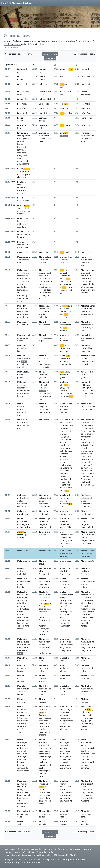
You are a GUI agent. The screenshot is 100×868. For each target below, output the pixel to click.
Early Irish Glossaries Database (17, 3)
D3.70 (56, 781)
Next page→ (50, 58)
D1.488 (7, 579)
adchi (41, 729)
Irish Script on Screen (32, 862)
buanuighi (22, 582)
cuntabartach (45, 514)
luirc (83, 84)
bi (86, 290)
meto (21, 584)
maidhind (68, 801)
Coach (24, 787)
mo (67, 420)
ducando (21, 364)
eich (83, 265)
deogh (20, 121)
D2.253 (35, 306)
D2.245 (35, 108)
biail (49, 99)
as (29, 136)
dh (89, 290)
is (20, 281)
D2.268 (35, 706)
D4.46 (77, 257)
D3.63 (56, 658)
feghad (84, 574)
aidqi (91, 724)
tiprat (46, 136)
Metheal (21, 579)
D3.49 (56, 382)
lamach (42, 629)
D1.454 (7, 92)
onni (62, 338)
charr (41, 623)
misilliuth (85, 571)
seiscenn (21, 595)
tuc (61, 543)
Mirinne (21, 519)
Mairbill (43, 686)
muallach (43, 612)
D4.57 (77, 495)
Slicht (24, 603)
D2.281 (35, 699)
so (40, 587)
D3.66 (56, 686)
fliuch (20, 174)
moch (25, 420)
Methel (42, 579)
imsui (27, 260)
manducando (65, 361)
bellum (26, 689)
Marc (20, 252)
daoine (63, 715)
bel (25, 707)
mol (19, 284)
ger (47, 715)
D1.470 (7, 257)
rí (94, 535)
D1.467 (7, 231)
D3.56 (56, 550)
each (26, 252)
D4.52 (77, 356)
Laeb (41, 109)
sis (18, 211)
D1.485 (7, 550)
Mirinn (63, 519)
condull (42, 631)
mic (61, 729)
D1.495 (7, 699)
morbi (84, 821)
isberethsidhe (45, 293)
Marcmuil (66, 257)
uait (19, 201)
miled (27, 771)
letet (83, 125)
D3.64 (56, 665)
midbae (63, 375)
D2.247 (35, 118)
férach (20, 617)
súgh (26, 642)
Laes (41, 113)
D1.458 (7, 113)
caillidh (88, 445)
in (28, 221)
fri (29, 281)
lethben (22, 385)
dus (68, 462)
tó (21, 817)
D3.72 (56, 821)
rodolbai (43, 759)
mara (25, 718)
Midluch (63, 665)
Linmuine (22, 133)
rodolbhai (21, 759)
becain (63, 462)
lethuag (42, 388)
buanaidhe (44, 582)
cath (21, 692)
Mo (19, 420)
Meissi (42, 740)
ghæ (41, 609)
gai (19, 72)
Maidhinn (64, 781)
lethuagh (21, 388)
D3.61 (56, 639)
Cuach (42, 790)
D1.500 (7, 821)
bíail (27, 99)
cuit (23, 311)
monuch (84, 330)
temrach (21, 276)
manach (85, 356)
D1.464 (7, 198)
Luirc (20, 84)
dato (62, 817)
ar (22, 185)
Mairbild (21, 686)
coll (69, 479)
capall (27, 561)
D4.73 (77, 706)
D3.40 (56, 252)
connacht (89, 428)
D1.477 (7, 372)
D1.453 (7, 84)
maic (19, 729)
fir (21, 234)
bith (19, 391)
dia (19, 190)
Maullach (43, 592)
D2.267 (35, 686)
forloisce (88, 409)
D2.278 (35, 561)
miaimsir (21, 702)
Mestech (64, 511)
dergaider (43, 524)
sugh (48, 642)
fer (70, 440)
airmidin (43, 681)
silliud (41, 571)
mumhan (88, 425)
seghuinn (85, 824)
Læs (19, 113)
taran (44, 396)
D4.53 (77, 372)
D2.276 (35, 532)
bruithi (67, 359)
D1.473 (7, 322)
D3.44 (56, 322)
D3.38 (56, 125)
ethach (84, 141)
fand (27, 626)
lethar (20, 237)
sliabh (42, 751)
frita (41, 721)
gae (19, 522)
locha (20, 95)
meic (45, 774)
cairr (19, 603)
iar (18, 234)
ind (27, 298)
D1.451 (7, 69)
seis (41, 595)
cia (71, 462)
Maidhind (22, 781)
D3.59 (56, 579)
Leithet (21, 125)
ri (67, 538)
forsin (83, 431)
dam (24, 425)
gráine (20, 377)
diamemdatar (45, 801)
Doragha (21, 144)
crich (83, 428)
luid (70, 423)
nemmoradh (44, 507)
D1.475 (7, 345)
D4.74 (77, 739)
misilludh (21, 571)
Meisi (62, 740)
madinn (42, 804)
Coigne (20, 712)
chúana (91, 485)
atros (62, 546)
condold (21, 626)
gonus (20, 715)
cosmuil (24, 281)
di (27, 287)
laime (84, 118)
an (18, 293)
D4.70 (77, 675)
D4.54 (77, 382)
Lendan (21, 182)
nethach (21, 141)
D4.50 (77, 335)
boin (70, 488)
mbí (28, 245)
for (18, 415)
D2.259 (35, 495)
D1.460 (7, 125)
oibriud (20, 348)
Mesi (62, 532)
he (61, 314)
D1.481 (7, 495)
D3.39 (56, 133)
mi (70, 568)
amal (26, 617)
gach (19, 609)
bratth (84, 795)
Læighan (21, 69)
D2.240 (35, 77)
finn (19, 524)
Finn (48, 522)
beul (68, 707)
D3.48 (56, 372)
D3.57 (56, 561)
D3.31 (56, 84)
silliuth (63, 571)
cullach (20, 612)
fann (48, 631)
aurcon (20, 745)
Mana (62, 356)
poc (50, 551)
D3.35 (56, 108)
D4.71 (77, 686)
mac (89, 457)
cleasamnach (45, 325)
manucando (86, 361)
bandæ (20, 80)
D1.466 (7, 218)
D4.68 (77, 658)
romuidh (85, 139)
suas (24, 211)
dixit (44, 522)
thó (43, 817)
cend (27, 201)
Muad (62, 676)
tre (25, 606)
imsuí (41, 262)
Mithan (84, 699)
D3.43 (56, 306)
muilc (21, 260)
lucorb (63, 92)
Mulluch (63, 592)
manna (20, 412)
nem (83, 507)
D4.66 (77, 639)
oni (28, 335)
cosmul (84, 281)
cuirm (25, 647)
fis (92, 465)
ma (71, 540)
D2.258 (35, 404)
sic (22, 247)
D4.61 (77, 550)
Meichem (22, 495)
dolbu (83, 759)
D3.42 (56, 270)
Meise (20, 740)
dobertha (43, 317)
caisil (70, 538)
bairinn (47, 795)
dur (69, 482)
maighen (85, 540)
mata (66, 790)
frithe (20, 718)
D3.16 (56, 113)
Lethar (20, 232)
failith (46, 104)
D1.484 (7, 532)
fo (29, 150)
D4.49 (77, 322)
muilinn (84, 262)
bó (47, 109)
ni (25, 284)
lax (25, 668)
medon (20, 668)
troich (26, 721)
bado (24, 153)
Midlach (21, 665)
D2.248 (35, 125)
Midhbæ (43, 382)
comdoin (64, 479)
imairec (20, 784)
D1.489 (7, 592)
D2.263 (35, 592)
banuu (68, 759)
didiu (26, 382)
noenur (20, 187)
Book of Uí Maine (38, 859)
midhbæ (21, 375)
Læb (19, 109)
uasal (20, 678)
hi (23, 174)
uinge (20, 407)
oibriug (63, 348)
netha (26, 650)
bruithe (25, 359)
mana (92, 407)
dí (50, 287)
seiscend (63, 595)
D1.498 (7, 781)
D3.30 (56, 77)
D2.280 (35, 658)
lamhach (21, 623)
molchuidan (44, 309)
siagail (27, 598)
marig (83, 721)
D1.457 (7, 108)
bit (18, 214)
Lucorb (20, 92)
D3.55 (56, 532)
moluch (84, 278)
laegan (63, 69)
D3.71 (56, 811)
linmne (85, 133)
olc (25, 574)
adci (19, 726)
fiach (25, 113)
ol (70, 471)
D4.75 (77, 781)
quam (27, 174)
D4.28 (77, 77)
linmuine (21, 147)
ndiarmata (86, 790)
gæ (40, 72)
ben (19, 396)
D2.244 (35, 104)
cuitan (24, 309)
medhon (43, 668)
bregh (20, 795)
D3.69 (56, 739)
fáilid (24, 104)
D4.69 (77, 665)
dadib (87, 476)
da (18, 606)
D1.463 (7, 182)
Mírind (42, 519)
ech (48, 252)
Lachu (20, 169)
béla (27, 155)
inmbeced (65, 434)
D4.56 (77, 420)
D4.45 (77, 252)
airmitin (85, 678)
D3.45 (56, 335)
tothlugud (25, 600)
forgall (90, 327)
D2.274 (35, 420)
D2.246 (35, 113)
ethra (20, 164)
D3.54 (56, 518)
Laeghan (43, 69)
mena (24, 726)
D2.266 (35, 675)
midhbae (43, 375)
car (70, 600)
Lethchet (43, 125)
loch (27, 139)
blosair (84, 485)
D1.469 (7, 252)
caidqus (89, 287)
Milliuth (43, 568)
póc (26, 551)
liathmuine (22, 150)
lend (19, 185)
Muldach (21, 592)
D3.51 (56, 420)
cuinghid (21, 155)
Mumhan (67, 425)
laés (83, 113)
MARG (46, 603)
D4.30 (77, 92)
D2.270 (35, 781)
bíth (22, 645)
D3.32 (56, 92)
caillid (62, 448)
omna (20, 161)
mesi (64, 538)
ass (61, 293)
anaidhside (44, 287)
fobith (62, 391)
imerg (62, 784)
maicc (41, 732)
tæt (24, 298)
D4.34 (77, 113)
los (28, 198)
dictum (20, 709)
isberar (27, 645)
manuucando (45, 364)
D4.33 (77, 108)
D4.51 (77, 345)
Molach (48, 278)
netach (42, 141)
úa (40, 598)
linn (19, 247)
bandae (90, 77)
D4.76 (77, 811)
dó (27, 317)
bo (25, 109)
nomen (24, 270)
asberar (42, 647)
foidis (62, 454)
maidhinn (21, 806)
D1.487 (7, 568)
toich (68, 721)
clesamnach (65, 325)
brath (20, 798)
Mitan (20, 699)
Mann (42, 404)
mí (50, 568)
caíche (25, 290)
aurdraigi (43, 742)
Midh (20, 372)
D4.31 (77, 118)
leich (19, 153)
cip (61, 540)
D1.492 (7, 665)
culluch (63, 612)
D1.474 (7, 335)
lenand (23, 190)
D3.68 (56, 706)
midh (83, 372)
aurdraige (22, 742)
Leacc (20, 205)
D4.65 (77, 592)
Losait (20, 198)
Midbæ (20, 382)
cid (18, 647)
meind (87, 798)
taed (62, 290)
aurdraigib (22, 756)
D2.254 (35, 335)
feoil (26, 234)
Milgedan (22, 306)
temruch (85, 276)
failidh (88, 104)
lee (29, 211)
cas (66, 543)
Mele (20, 561)
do (70, 314)
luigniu (84, 451)
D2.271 (35, 811)
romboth (64, 465)
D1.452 (7, 77)
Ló (40, 104)
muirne (20, 527)
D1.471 (7, 270)
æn (27, 187)
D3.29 (56, 69)
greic (21, 341)
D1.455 (7, 99)
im (70, 617)
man (26, 348)
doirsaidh (87, 273)
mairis (20, 689)
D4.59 (77, 518)
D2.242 (35, 92)
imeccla (42, 694)
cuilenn (63, 476)
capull (42, 564)
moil (45, 311)
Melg (20, 639)
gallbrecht (22, 498)
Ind (28, 423)
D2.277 (35, 550)
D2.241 (35, 84)
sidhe (93, 284)
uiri (19, 273)
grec (43, 341)
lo (61, 104)
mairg (20, 721)
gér (25, 712)
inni (70, 465)
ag (18, 600)
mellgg (42, 653)
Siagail (45, 598)
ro (61, 440)
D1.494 (7, 686)
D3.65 (56, 675)
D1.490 (7, 639)
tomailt (46, 367)
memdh (66, 798)
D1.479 (7, 404)
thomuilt (67, 364)
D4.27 (77, 69)
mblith (27, 527)
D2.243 (35, 99)
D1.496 (7, 706)
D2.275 (35, 511)
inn (44, 296)
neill (61, 451)
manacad (85, 345)
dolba (62, 759)
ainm (19, 136)
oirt (83, 409)
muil (83, 311)
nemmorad (22, 507)
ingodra (63, 445)
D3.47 (56, 356)
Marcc (84, 252)
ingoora (90, 442)
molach (27, 278)
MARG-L (27, 169)
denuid (26, 161)
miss (47, 751)
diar (61, 790)
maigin (66, 540)
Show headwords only (12, 47)
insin (69, 445)
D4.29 (77, 84)
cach (19, 245)
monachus (24, 338)
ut (27, 276)
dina (27, 754)
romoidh (43, 139)
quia (21, 208)
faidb (20, 224)
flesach (63, 615)
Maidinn (43, 781)
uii (24, 409)
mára (46, 721)
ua (23, 598)
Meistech (22, 511)
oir (25, 412)
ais (40, 298)
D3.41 (56, 257)
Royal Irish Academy (75, 859)
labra (20, 290)
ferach (20, 629)
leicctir (27, 208)
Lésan (20, 242)
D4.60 (77, 532)
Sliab (26, 748)
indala (27, 393)
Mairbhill (85, 686)
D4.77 (77, 821)
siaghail (86, 598)
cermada (21, 768)
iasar (19, 425)
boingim (45, 587)
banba (20, 762)
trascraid (21, 158)
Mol (19, 270)
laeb (62, 109)
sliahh (41, 754)
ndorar (26, 798)
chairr (83, 617)
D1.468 (7, 242)
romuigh (21, 139)
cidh (48, 647)
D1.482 (7, 511)
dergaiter (25, 524)
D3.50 (56, 404)
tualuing (91, 532)
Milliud (20, 568)
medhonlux (65, 668)
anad (19, 287)
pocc (69, 551)
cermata (43, 776)
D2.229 (35, 133)
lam (19, 351)
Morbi (20, 821)
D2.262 (35, 579)
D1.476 (7, 356)
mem (69, 553)
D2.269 (35, 739)
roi (22, 724)
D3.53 (56, 511)
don (66, 754)
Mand (20, 404)
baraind (26, 795)
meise (20, 754)
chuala (65, 440)
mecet (84, 442)
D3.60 (56, 592)
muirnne (43, 527)
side (24, 287)
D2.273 (35, 322)
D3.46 (56, 345)
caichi (46, 290)
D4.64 (77, 579)
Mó (41, 420)
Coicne (42, 715)
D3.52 (56, 495)
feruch (84, 615)
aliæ (19, 177)
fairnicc (66, 471)
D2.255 (35, 356)
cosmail (46, 281)
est (93, 276)
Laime (20, 99)
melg (19, 642)
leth (19, 128)
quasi (25, 218)
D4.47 (77, 270)
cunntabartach (87, 514)
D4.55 (77, 404)
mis (19, 751)
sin (66, 437)
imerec (42, 784)
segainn (63, 824)
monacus (64, 341)
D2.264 (35, 639)
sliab (25, 751)
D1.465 (7, 205)
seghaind (43, 824)
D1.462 (7, 169)
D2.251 (35, 257)
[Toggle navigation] (96, 3)
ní (84, 284)
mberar (27, 620)
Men (19, 707)
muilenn (44, 260)
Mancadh (22, 345)
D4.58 (77, 511)
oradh (88, 507)
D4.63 (77, 568)
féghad (20, 574)
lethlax (20, 671)
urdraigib (47, 756)
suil (26, 84)
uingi (70, 404)
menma (21, 193)
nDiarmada (44, 792)
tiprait (25, 136)
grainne (42, 377)
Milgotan (85, 306)
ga (72, 495)
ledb (19, 221)
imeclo (63, 694)
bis (18, 393)
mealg (20, 650)
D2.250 (35, 252)
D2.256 (35, 372)
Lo (18, 104)
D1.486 (7, 561)
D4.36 (77, 125)
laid (71, 113)
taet (83, 293)
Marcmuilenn (23, 257)
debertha (21, 317)
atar (62, 801)
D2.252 (35, 270)
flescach (21, 615)
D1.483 (7, 518)
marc (83, 257)
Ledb (20, 218)
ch (69, 420)
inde (19, 227)
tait (41, 296)
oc (68, 598)
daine (26, 715)
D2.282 (35, 821)
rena (25, 724)
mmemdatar (23, 804)
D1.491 (7, 658)
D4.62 (77, 561)
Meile (42, 561)
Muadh (21, 676)
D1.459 (7, 118)
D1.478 (7, 382)
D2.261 (35, 568)
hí (25, 193)
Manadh (21, 658)
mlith (49, 527)
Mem (20, 551)
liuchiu (25, 171)
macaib (20, 771)
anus (83, 290)
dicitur (24, 227)
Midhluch (85, 665)
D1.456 (7, 104)
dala (49, 396)
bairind (69, 792)
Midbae (63, 382)
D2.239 (35, 69)
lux (90, 668)
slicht (83, 603)
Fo (47, 391)
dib (66, 482)
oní (50, 335)
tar (27, 147)
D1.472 (7, 306)
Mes (83, 811)
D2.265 (35, 665)
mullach (25, 609)
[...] (71, 69)
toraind (27, 391)
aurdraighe (65, 742)
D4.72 (77, 699)
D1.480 (7, 420)
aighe (25, 314)
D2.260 (35, 518)
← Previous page (50, 54)
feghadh (43, 574)
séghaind (21, 824)
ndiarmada (22, 792)
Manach (21, 335)
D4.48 (77, 306)
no (89, 385)
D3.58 (56, 568)
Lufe (19, 77)
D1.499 (7, 811)
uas (66, 488)
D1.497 (7, 739)
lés (26, 242)
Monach (21, 322)
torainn (48, 393)
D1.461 (7, 133)
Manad (42, 658)
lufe (62, 77)
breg (41, 795)
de (22, 396)
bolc (23, 245)
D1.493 (7, 675)
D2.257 (35, 382)
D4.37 (77, 133)
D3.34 (56, 104)
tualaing (43, 535)
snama (20, 732)
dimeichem (22, 504)
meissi (47, 754)
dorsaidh (26, 273)
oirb (28, 92)
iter (22, 393)
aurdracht (43, 745)
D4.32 (77, 104)
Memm (42, 551)
